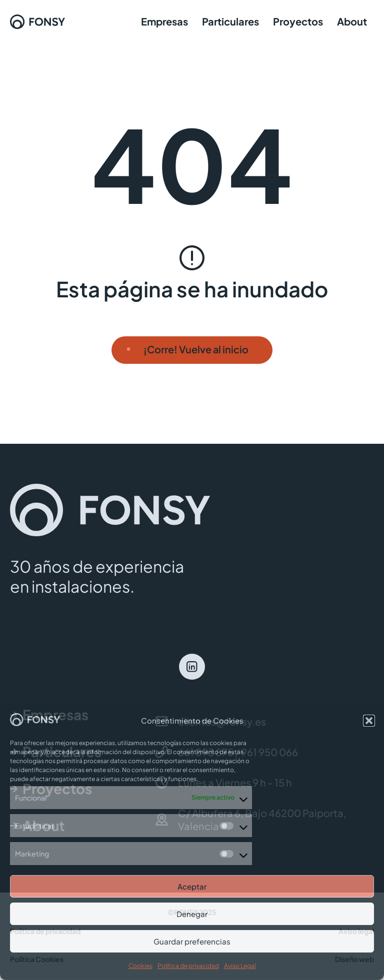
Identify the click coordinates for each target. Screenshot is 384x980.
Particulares (230, 21)
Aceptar (192, 886)
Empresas (164, 21)
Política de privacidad (188, 966)
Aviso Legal (240, 966)
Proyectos (298, 21)
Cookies (140, 966)
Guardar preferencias (192, 941)
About (352, 21)
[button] (369, 721)
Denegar (192, 914)
